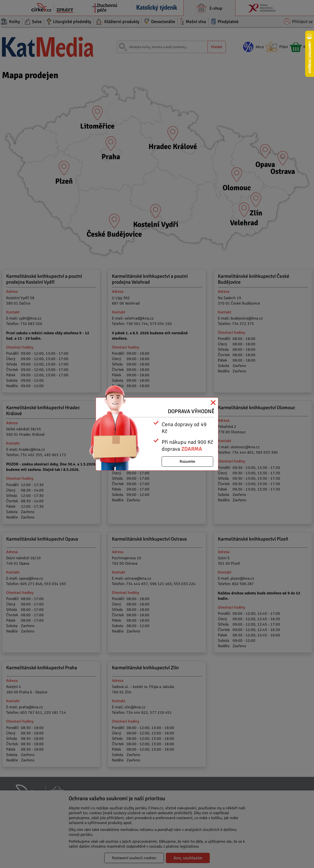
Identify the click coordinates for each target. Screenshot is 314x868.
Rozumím (187, 462)
